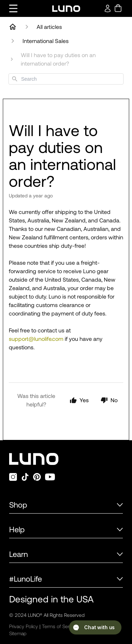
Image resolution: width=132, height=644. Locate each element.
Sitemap (18, 633)
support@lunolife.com (36, 339)
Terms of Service (60, 626)
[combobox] (66, 79)
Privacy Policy (24, 626)
